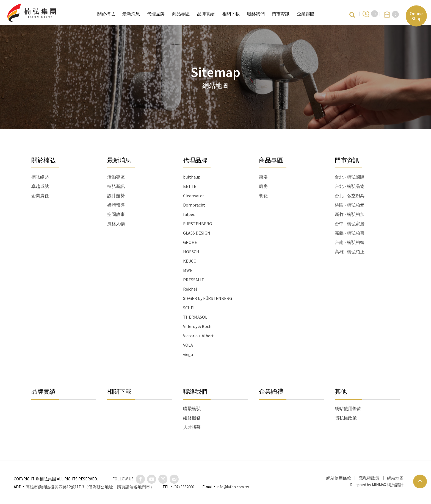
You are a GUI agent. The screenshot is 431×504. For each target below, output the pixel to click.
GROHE (190, 242)
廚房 (263, 186)
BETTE (190, 186)
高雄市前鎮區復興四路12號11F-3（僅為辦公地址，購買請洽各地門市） (90, 487)
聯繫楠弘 (192, 408)
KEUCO (190, 261)
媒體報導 (116, 205)
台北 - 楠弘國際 (350, 177)
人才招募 (192, 427)
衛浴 (263, 177)
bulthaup (192, 177)
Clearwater (194, 196)
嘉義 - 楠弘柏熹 (350, 233)
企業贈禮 (271, 392)
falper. (189, 214)
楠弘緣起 (40, 177)
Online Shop (416, 16)
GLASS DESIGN (197, 233)
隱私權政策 (346, 418)
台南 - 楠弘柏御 (350, 242)
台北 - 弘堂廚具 (350, 196)
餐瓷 (263, 196)
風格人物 (116, 224)
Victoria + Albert (198, 336)
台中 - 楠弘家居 (350, 224)
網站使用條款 (348, 408)
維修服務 (192, 418)
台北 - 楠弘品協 (350, 186)
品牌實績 (43, 392)
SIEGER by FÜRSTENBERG (208, 298)
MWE (188, 270)
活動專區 (116, 177)
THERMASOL (195, 317)
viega (188, 354)
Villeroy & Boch (197, 326)
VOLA (188, 345)
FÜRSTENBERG (197, 224)
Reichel (190, 289)
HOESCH (191, 252)
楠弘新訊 (116, 186)
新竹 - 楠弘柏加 (350, 214)
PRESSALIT (194, 280)
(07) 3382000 (184, 487)
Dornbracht (194, 205)
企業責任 (40, 196)
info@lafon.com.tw (233, 487)
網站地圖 (395, 478)
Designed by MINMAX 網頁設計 (377, 485)
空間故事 (116, 214)
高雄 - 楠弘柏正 (350, 252)
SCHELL (190, 308)
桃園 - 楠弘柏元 (350, 205)
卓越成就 (40, 186)
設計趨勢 (116, 196)
